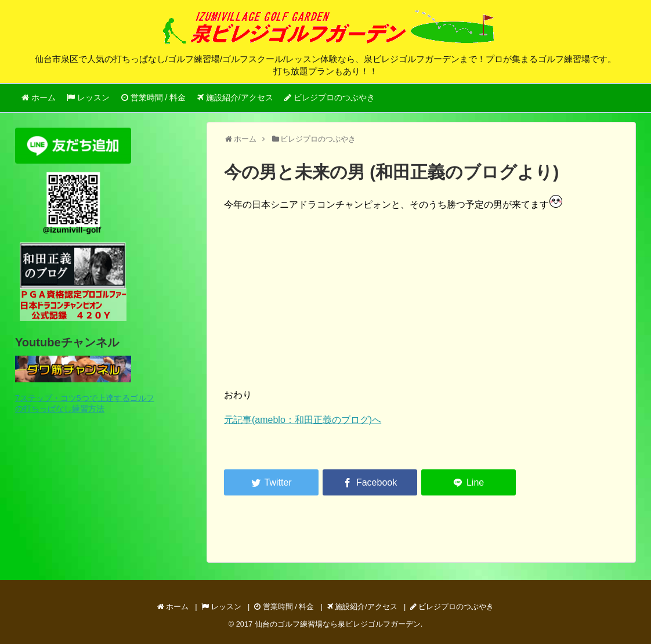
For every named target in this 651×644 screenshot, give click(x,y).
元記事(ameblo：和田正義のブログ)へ (303, 420)
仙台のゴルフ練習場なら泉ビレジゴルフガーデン (338, 624)
